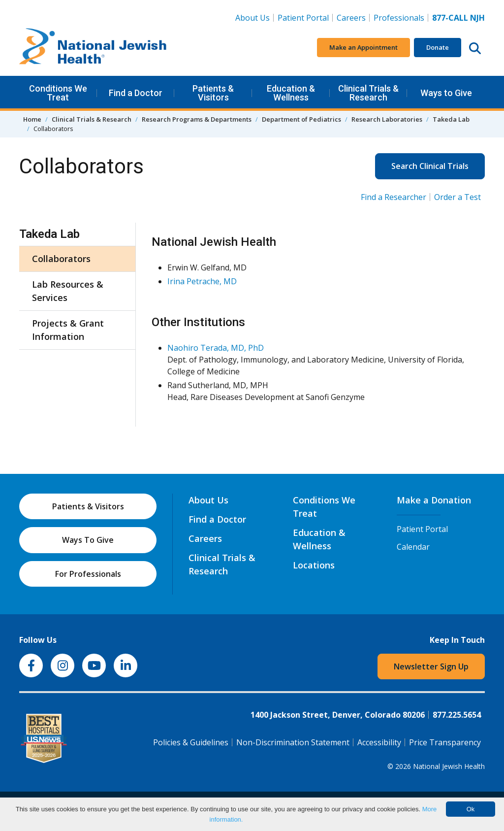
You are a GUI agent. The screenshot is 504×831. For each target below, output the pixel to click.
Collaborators (61, 259)
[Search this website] (475, 48)
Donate (438, 47)
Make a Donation (434, 500)
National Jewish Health (449, 766)
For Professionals (88, 574)
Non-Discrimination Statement (293, 742)
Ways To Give (88, 540)
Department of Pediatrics (301, 119)
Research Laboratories (387, 119)
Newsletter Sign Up (431, 666)
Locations (314, 565)
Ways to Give (446, 93)
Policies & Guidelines (191, 742)
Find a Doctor (136, 93)
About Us (252, 18)
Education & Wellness (291, 93)
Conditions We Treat (58, 93)
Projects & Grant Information (68, 330)
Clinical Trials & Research (368, 93)
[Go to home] (93, 48)
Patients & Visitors (213, 93)
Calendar (413, 547)
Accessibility (379, 742)
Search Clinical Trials (430, 166)
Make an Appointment (363, 47)
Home (32, 119)
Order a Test (457, 197)
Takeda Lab (451, 119)
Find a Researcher (394, 197)
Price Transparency (445, 742)
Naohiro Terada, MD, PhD (216, 348)
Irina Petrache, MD (202, 281)
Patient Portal (303, 18)
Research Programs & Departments (197, 119)
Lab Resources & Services (68, 291)
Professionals (399, 18)
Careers (353, 17)
